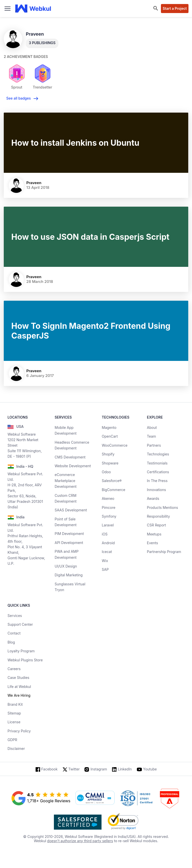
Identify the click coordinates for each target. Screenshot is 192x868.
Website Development (73, 466)
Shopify (108, 454)
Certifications (158, 472)
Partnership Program (164, 552)
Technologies (158, 454)
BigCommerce (114, 490)
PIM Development (69, 534)
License (14, 722)
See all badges (19, 98)
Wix (105, 561)
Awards (153, 498)
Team (151, 436)
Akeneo (108, 498)
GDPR (12, 740)
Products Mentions (162, 507)
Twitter (74, 769)
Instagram (99, 769)
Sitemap (14, 713)
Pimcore (109, 507)
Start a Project (175, 8)
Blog (11, 642)
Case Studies (18, 678)
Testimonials (157, 463)
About (152, 427)
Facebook (50, 769)
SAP (105, 569)
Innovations (156, 490)
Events (152, 543)
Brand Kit (15, 704)
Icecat (107, 552)
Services (15, 616)
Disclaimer (16, 748)
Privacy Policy (19, 731)
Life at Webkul (19, 687)
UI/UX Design (66, 566)
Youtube (150, 769)
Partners (154, 445)
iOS (105, 534)
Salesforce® (112, 481)
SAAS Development (71, 510)
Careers (14, 669)
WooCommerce (115, 445)
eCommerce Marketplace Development (66, 481)
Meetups (154, 534)
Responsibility (158, 516)
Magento (109, 427)
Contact (14, 633)
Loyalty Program (21, 651)
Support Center (20, 624)
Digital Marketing (69, 575)
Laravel (108, 525)
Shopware (110, 463)
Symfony (109, 516)
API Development (69, 543)
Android (108, 543)
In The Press (157, 481)
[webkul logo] (33, 9)
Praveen (34, 183)
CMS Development (70, 457)
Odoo (106, 472)
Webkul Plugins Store (25, 660)
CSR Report (156, 525)
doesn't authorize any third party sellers (80, 841)
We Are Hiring (19, 695)
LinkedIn (125, 769)
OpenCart (110, 436)
